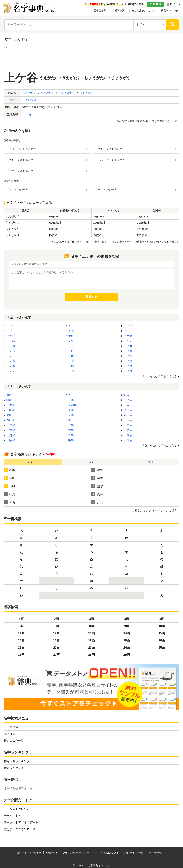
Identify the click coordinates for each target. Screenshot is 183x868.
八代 (97, 502)
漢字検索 (120, 11)
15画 (162, 633)
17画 (56, 640)
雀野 (9, 478)
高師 (97, 494)
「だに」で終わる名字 (20, 160)
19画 (127, 640)
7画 (56, 626)
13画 (91, 633)
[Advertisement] (91, 58)
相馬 (9, 502)
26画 (21, 655)
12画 (56, 633)
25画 (162, 648)
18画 (91, 640)
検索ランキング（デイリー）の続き (154, 510)
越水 (97, 486)
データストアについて (18, 809)
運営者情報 (155, 853)
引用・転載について (107, 853)
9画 (127, 626)
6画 (21, 626)
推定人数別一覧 (14, 741)
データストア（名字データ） (23, 822)
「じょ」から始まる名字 (110, 160)
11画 (21, 633)
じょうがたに (67, 93)
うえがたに (30, 93)
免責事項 (52, 853)
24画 (127, 648)
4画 (127, 619)
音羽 (9, 486)
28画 (91, 655)
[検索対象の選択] (150, 25)
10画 (162, 626)
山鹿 (9, 494)
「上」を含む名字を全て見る (159, 376)
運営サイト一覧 (134, 853)
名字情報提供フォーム (18, 788)
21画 (21, 648)
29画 (127, 655)
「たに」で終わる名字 (109, 149)
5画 (162, 619)
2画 (56, 619)
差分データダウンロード (20, 829)
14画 (127, 633)
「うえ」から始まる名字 (21, 149)
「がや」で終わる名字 (20, 171)
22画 (56, 648)
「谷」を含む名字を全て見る (159, 445)
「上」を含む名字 (17, 190)
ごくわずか (30, 100)
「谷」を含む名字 (106, 190)
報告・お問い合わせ (29, 853)
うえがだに (48, 93)
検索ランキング (170, 11)
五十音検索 (100, 11)
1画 (21, 619)
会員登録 (155, 4)
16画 (21, 640)
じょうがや (86, 93)
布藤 (9, 470)
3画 (91, 619)
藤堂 (97, 478)
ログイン (175, 4)
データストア (13, 816)
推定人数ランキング (143, 11)
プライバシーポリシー (76, 853)
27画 (56, 655)
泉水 (97, 470)
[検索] (172, 25)
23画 (91, 648)
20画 (162, 640)
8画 (91, 626)
